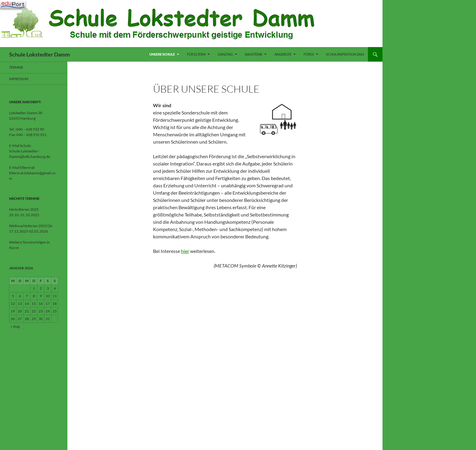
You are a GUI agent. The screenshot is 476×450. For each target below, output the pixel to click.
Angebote (283, 54)
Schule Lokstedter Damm (39, 54)
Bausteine (254, 54)
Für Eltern (196, 54)
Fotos (309, 54)
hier (185, 251)
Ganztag (225, 54)
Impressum (19, 79)
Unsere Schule (162, 54)
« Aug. (15, 326)
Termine (16, 67)
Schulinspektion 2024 (345, 54)
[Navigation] (13, 5)
